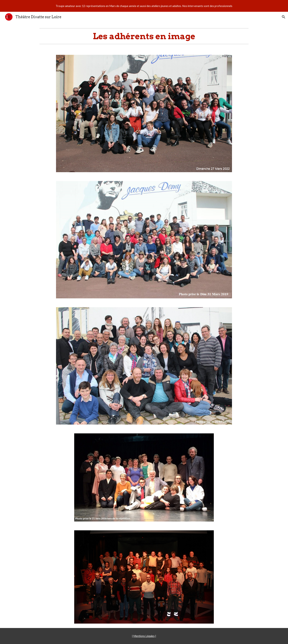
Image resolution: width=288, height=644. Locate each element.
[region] (144, 6)
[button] (284, 17)
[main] (144, 36)
